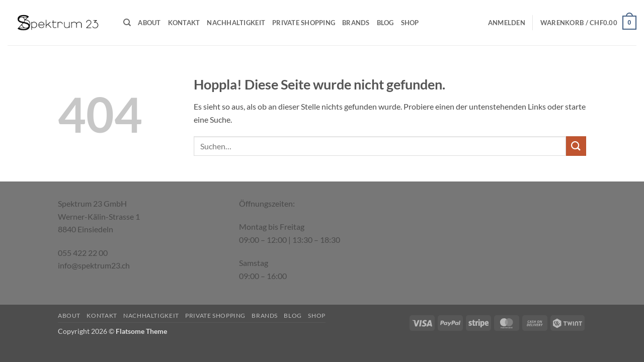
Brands (356, 23)
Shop (410, 23)
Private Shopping (304, 23)
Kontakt (184, 23)
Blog (385, 23)
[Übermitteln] (576, 146)
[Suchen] (127, 23)
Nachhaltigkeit (236, 23)
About (149, 23)
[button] (507, 23)
